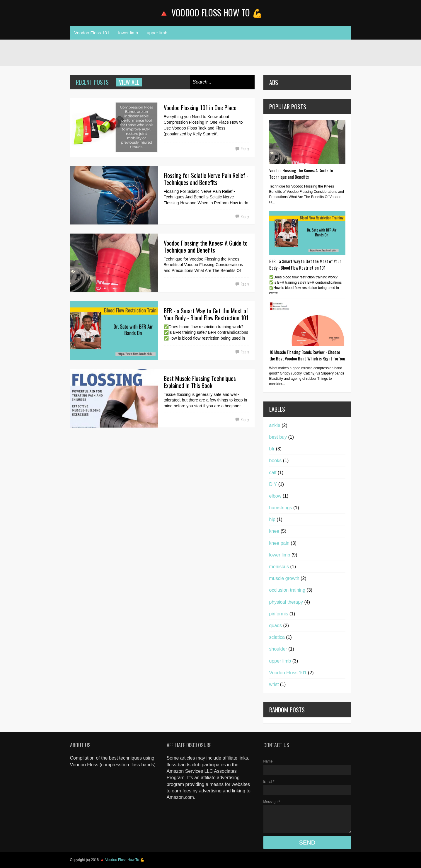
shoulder (278, 649)
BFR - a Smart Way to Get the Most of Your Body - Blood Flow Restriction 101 (206, 314)
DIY (273, 484)
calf (273, 473)
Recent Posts (92, 82)
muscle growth (284, 578)
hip (272, 519)
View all (129, 82)
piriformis (279, 614)
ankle (275, 425)
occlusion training (287, 590)
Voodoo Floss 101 (92, 33)
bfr (272, 449)
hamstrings (281, 508)
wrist (274, 684)
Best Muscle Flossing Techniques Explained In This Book (200, 382)
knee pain (279, 543)
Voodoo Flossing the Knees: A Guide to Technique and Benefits (206, 246)
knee (274, 531)
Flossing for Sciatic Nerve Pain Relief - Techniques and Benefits (206, 179)
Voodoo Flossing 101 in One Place (200, 108)
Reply (245, 148)
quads (276, 626)
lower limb (128, 33)
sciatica (277, 637)
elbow (275, 496)
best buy (278, 437)
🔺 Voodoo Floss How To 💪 (211, 12)
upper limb (157, 33)
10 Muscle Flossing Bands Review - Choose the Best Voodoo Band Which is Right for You (307, 355)
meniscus (279, 567)
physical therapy (286, 602)
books (276, 461)
